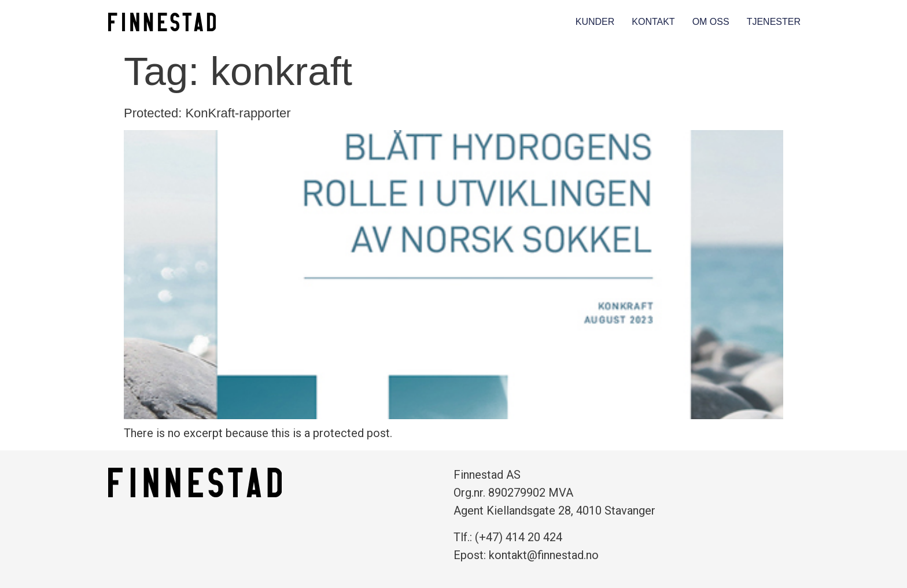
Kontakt (653, 22)
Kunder (595, 22)
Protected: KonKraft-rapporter (207, 113)
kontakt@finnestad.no (544, 555)
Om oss (711, 22)
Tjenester (774, 22)
